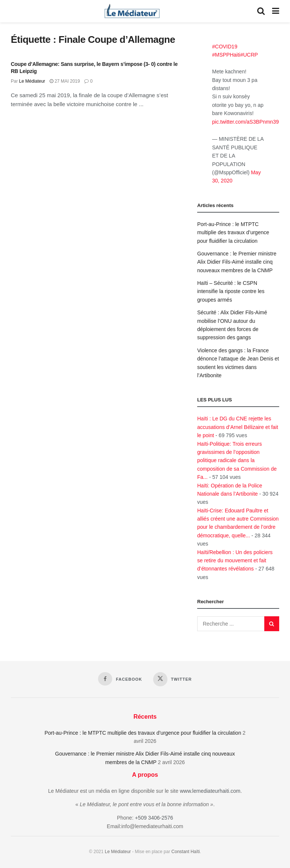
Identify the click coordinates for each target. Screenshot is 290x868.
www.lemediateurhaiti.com (210, 791)
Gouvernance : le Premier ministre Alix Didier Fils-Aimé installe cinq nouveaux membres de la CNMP (237, 262)
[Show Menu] (276, 11)
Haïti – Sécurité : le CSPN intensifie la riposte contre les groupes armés (231, 291)
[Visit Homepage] (132, 11)
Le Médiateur (32, 81)
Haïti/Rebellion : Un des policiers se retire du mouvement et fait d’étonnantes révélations (235, 561)
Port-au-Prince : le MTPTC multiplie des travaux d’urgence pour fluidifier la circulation (233, 233)
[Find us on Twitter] (172, 679)
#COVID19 (225, 47)
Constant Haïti (186, 852)
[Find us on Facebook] (120, 679)
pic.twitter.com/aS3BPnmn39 (245, 122)
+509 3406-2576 (154, 818)
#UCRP (249, 55)
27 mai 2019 (65, 81)
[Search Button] (261, 11)
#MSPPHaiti (226, 55)
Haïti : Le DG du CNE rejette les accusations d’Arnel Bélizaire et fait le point (238, 427)
